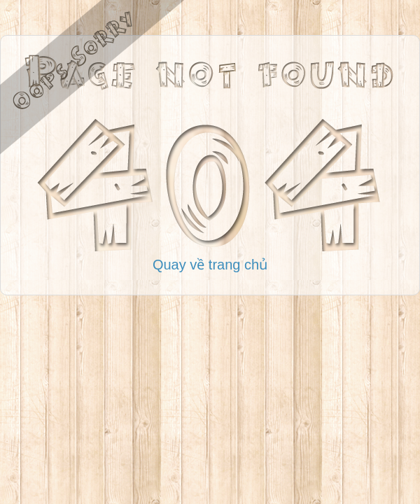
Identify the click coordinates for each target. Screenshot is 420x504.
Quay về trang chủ (210, 265)
